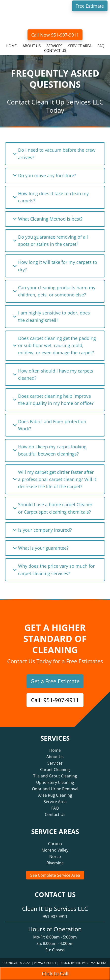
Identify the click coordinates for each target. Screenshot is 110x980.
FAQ (55, 808)
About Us (55, 757)
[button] (55, 154)
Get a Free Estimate (55, 681)
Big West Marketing (92, 963)
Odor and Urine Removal (55, 789)
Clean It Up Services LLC (55, 19)
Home (55, 750)
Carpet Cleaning (55, 770)
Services (55, 763)
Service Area (55, 802)
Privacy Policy (45, 963)
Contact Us (55, 814)
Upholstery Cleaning (55, 782)
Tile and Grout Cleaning (55, 776)
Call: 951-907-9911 (55, 700)
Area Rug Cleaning (55, 795)
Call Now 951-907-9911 (55, 35)
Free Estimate (90, 6)
